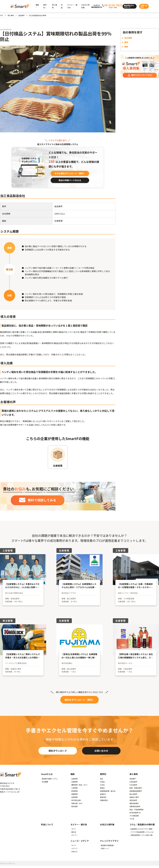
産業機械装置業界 (136, 791)
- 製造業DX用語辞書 (107, 845)
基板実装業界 (134, 803)
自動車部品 (104, 800)
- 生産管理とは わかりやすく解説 (141, 829)
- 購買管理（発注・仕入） (79, 785)
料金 (62, 6)
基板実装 (103, 797)
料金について (47, 824)
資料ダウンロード (58, 751)
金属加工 (103, 794)
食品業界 (21, 15)
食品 (102, 779)
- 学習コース (104, 848)
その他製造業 (134, 816)
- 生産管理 (74, 779)
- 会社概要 (45, 782)
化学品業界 (133, 785)
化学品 (102, 785)
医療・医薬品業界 (136, 788)
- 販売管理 (74, 806)
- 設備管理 (74, 794)
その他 (132, 819)
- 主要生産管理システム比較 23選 (141, 835)
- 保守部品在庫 (76, 800)
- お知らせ (74, 851)
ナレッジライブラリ (109, 841)
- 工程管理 (74, 788)
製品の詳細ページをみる (70, 180)
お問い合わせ (144, 6)
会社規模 (128, 38)
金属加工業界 (134, 797)
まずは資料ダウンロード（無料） (70, 173)
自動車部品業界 (135, 806)
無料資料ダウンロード (129, 6)
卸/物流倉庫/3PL (135, 813)
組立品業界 (133, 794)
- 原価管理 (74, 791)
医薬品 (102, 788)
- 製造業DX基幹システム (49, 779)
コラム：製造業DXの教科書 (142, 824)
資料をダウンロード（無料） (79, 700)
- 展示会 (73, 832)
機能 (126, 47)
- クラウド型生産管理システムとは (141, 832)
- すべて (73, 829)
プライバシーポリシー (8, 863)
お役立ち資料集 (107, 824)
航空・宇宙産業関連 (136, 809)
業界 (126, 42)
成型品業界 (133, 800)
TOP (1, 15)
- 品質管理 (74, 797)
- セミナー (74, 835)
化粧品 (102, 782)
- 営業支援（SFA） (77, 803)
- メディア (74, 848)
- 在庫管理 (74, 782)
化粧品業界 (133, 782)
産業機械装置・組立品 (108, 791)
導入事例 (11, 15)
